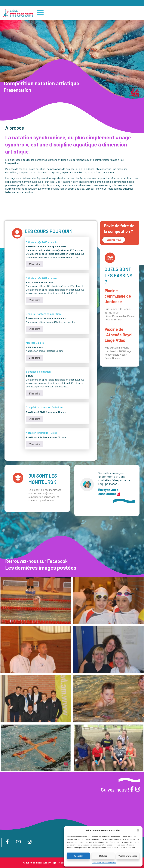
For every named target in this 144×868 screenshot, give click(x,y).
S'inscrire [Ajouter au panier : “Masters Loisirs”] (34, 358)
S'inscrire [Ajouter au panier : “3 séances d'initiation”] (34, 393)
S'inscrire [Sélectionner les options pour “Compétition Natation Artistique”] (34, 419)
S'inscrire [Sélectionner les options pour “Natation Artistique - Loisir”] (34, 444)
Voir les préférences (128, 856)
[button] (138, 830)
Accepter (78, 856)
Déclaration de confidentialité (104, 862)
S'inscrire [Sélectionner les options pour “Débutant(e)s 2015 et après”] (34, 264)
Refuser (103, 856)
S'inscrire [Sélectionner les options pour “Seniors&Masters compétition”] (34, 329)
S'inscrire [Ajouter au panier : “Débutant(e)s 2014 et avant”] (34, 300)
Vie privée (49, 863)
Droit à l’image (62, 863)
